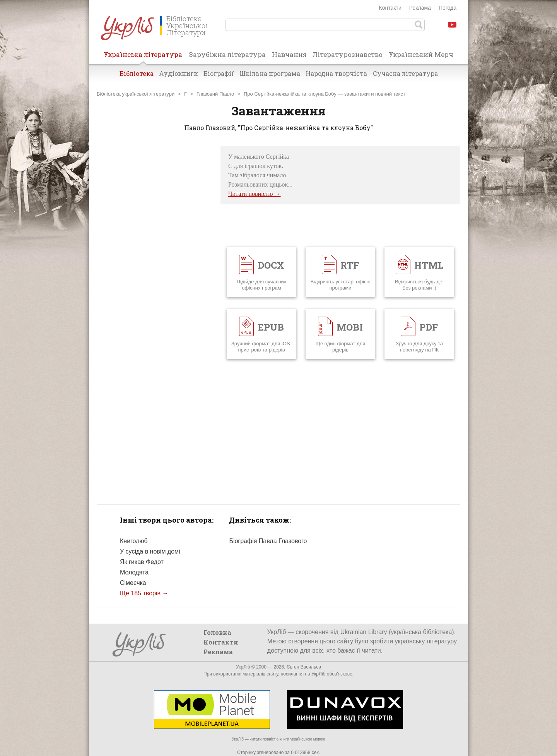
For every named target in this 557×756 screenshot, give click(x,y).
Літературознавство (348, 54)
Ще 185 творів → (144, 593)
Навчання (289, 54)
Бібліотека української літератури (136, 94)
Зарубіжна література (227, 54)
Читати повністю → (255, 194)
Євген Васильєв (304, 667)
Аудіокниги (179, 73)
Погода (448, 8)
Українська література (143, 57)
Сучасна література (405, 73)
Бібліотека (137, 73)
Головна (217, 632)
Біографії (219, 73)
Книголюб (134, 541)
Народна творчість (337, 73)
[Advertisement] (155, 262)
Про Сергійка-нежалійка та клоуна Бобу (290, 94)
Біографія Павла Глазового (268, 541)
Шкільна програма (270, 73)
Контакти (390, 8)
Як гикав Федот (142, 562)
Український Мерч (421, 54)
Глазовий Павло (215, 94)
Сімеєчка (133, 583)
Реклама (420, 8)
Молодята (134, 572)
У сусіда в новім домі (150, 551)
